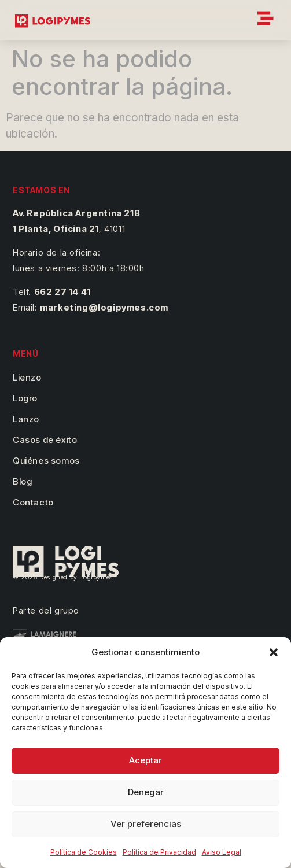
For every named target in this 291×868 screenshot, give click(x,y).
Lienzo (27, 377)
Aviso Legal (222, 852)
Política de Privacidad (159, 852)
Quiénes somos (46, 461)
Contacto (33, 502)
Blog (22, 481)
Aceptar (145, 760)
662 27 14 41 (62, 292)
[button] (274, 652)
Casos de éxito (45, 440)
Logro (25, 398)
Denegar (146, 792)
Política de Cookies (84, 852)
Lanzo (26, 419)
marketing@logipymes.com (104, 307)
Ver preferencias (146, 824)
